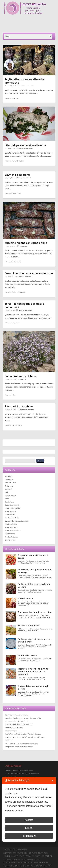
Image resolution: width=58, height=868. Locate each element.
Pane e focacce (11, 496)
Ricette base (10, 534)
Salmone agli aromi (17, 175)
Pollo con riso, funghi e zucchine (35, 612)
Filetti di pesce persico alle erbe (25, 145)
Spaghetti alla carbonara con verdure (19, 747)
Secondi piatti (17, 425)
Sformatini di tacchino (19, 406)
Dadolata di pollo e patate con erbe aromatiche (23, 718)
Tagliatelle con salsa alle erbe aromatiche (24, 81)
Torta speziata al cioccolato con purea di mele (35, 640)
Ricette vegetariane (13, 531)
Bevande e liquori (12, 505)
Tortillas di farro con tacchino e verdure (34, 585)
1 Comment (23, 246)
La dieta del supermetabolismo (17, 521)
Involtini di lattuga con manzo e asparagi (35, 571)
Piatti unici (9, 486)
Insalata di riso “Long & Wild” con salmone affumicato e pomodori (34, 672)
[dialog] (29, 809)
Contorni (9, 489)
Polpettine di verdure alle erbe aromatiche (21, 744)
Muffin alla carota (27, 655)
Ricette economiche (18, 292)
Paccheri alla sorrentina (14, 728)
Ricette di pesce (11, 527)
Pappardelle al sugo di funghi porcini (34, 687)
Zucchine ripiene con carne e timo (26, 243)
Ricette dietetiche (18, 161)
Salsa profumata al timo (20, 376)
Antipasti (9, 476)
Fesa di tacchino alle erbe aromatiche (29, 273)
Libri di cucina (10, 540)
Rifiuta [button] (29, 828)
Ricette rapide (11, 511)
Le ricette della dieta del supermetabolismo (22, 774)
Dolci (7, 492)
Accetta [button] (29, 820)
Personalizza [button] (29, 836)
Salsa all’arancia (11, 731)
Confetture (9, 502)
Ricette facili (16, 194)
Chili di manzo (25, 599)
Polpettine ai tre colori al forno (17, 715)
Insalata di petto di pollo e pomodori (19, 724)
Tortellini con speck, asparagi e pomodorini (24, 305)
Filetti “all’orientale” (29, 626)
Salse (13, 395)
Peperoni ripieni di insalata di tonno (33, 556)
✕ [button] (52, 781)
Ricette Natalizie (11, 537)
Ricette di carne (11, 524)
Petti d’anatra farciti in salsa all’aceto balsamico (23, 734)
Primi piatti (15, 98)
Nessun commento (27, 86)
